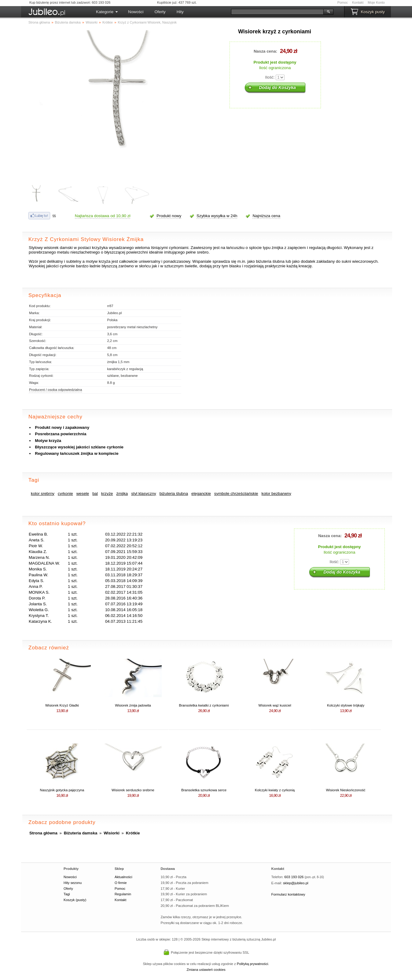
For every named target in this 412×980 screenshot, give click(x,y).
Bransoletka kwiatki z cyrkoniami (204, 705)
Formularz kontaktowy (288, 894)
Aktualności (123, 877)
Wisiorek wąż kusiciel (275, 705)
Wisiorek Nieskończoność (346, 790)
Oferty (160, 12)
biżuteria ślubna (174, 494)
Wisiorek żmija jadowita (133, 705)
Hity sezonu (73, 883)
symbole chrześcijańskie (236, 494)
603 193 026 (294, 877)
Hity (180, 12)
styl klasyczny (143, 494)
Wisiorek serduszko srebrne (133, 790)
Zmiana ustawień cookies (206, 970)
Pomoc (343, 2)
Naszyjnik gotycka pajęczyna (62, 790)
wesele (83, 494)
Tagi (67, 894)
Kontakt (358, 2)
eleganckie (201, 494)
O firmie (121, 883)
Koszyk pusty (373, 12)
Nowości (136, 12)
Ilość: (270, 77)
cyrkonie (65, 494)
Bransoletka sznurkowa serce (204, 790)
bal (95, 494)
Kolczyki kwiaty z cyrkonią (275, 790)
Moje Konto (376, 2)
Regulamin (123, 894)
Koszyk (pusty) (75, 900)
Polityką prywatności (253, 964)
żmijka (122, 494)
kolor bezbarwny (276, 494)
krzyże (107, 494)
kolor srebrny (43, 494)
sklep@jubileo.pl (296, 883)
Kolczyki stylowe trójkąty (346, 705)
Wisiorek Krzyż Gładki (62, 705)
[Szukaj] (277, 12)
